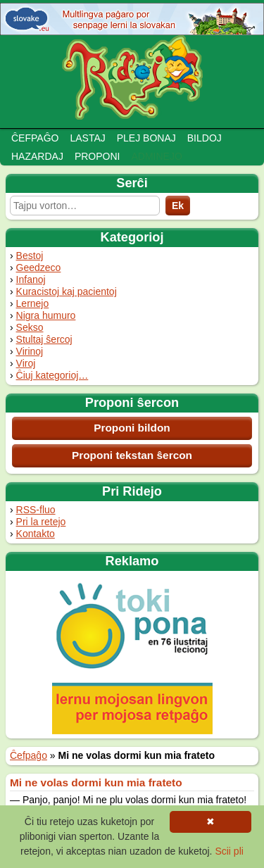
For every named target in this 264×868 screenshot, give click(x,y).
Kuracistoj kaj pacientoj (67, 291)
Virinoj (30, 351)
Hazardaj (37, 156)
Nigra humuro (46, 315)
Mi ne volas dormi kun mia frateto (96, 782)
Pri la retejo (41, 522)
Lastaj (87, 138)
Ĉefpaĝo (35, 138)
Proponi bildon (132, 428)
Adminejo (156, 156)
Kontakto (36, 534)
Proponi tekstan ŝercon (132, 455)
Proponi (98, 156)
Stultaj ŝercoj (44, 339)
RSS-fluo (36, 510)
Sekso (30, 327)
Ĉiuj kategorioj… (52, 375)
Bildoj (205, 138)
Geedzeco (39, 268)
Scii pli (229, 851)
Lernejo (33, 303)
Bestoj (30, 256)
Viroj (26, 363)
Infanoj (31, 279)
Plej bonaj (146, 138)
